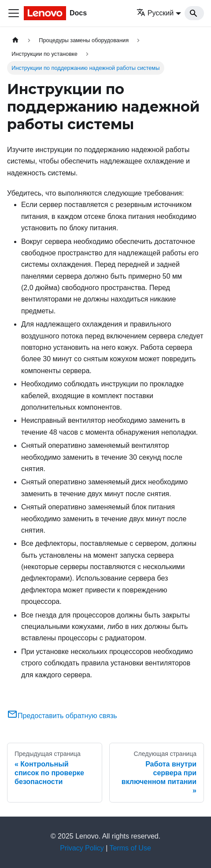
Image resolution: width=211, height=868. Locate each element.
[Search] (194, 13)
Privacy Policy (82, 848)
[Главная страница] (15, 40)
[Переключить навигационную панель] (14, 13)
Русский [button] (155, 13)
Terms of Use (130, 848)
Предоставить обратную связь (62, 716)
